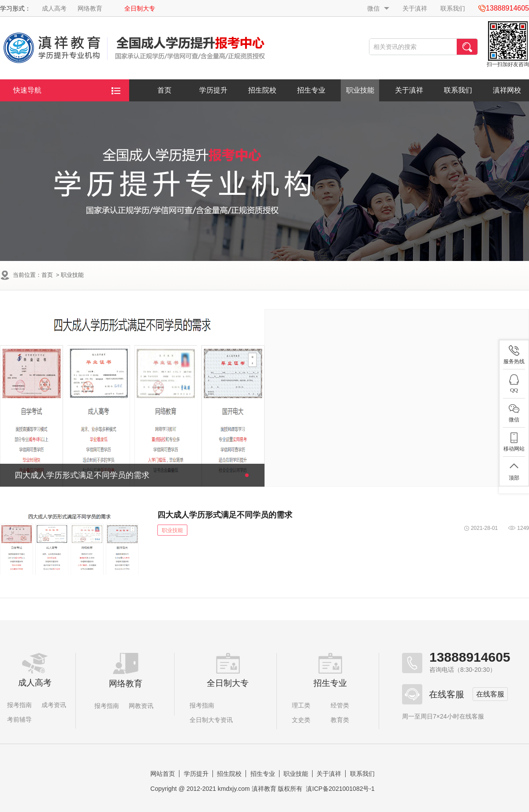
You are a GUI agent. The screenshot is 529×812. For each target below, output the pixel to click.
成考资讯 (54, 705)
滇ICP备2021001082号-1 (340, 789)
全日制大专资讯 (211, 720)
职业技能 (360, 90)
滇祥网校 (507, 90)
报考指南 (19, 705)
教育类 (340, 720)
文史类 (301, 720)
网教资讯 (141, 706)
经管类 (340, 705)
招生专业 (311, 90)
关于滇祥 (415, 8)
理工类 (301, 705)
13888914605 (470, 657)
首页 (164, 90)
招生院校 (262, 90)
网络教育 (90, 8)
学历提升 (213, 90)
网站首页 (163, 774)
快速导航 (67, 90)
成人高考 (54, 8)
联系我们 (453, 8)
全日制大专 (140, 8)
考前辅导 (19, 719)
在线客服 (490, 694)
